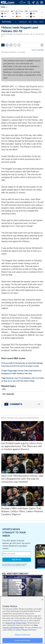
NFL (30, 22)
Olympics (23, 22)
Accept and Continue (22, 640)
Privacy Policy (21, 566)
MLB (41, 22)
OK (42, 599)
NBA (36, 22)
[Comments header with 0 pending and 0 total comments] (22, 404)
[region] (22, 620)
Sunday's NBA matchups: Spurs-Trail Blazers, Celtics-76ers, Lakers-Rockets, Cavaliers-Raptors (22, 511)
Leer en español (38, 50)
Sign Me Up (17, 560)
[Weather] (23, 2)
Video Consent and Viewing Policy (20, 626)
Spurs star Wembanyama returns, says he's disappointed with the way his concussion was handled (22, 479)
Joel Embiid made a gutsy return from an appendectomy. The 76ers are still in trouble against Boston (22, 446)
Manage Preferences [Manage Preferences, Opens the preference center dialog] (22, 635)
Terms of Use (12, 566)
